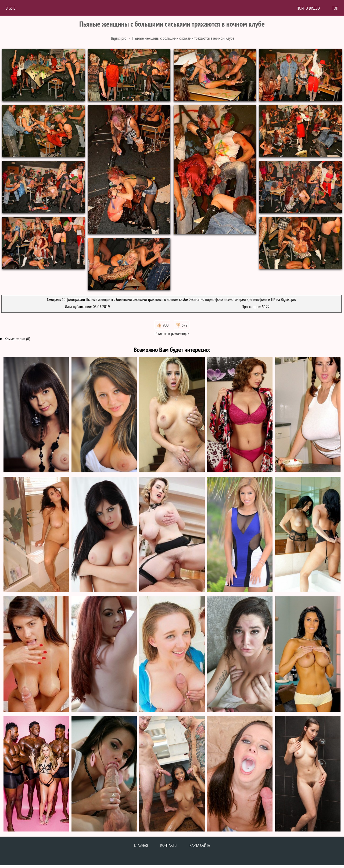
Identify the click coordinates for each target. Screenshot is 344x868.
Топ (335, 8)
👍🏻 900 (162, 325)
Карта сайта (200, 845)
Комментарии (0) (17, 339)
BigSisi (11, 8)
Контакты (169, 845)
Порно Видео (308, 8)
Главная (141, 845)
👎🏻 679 (182, 325)
